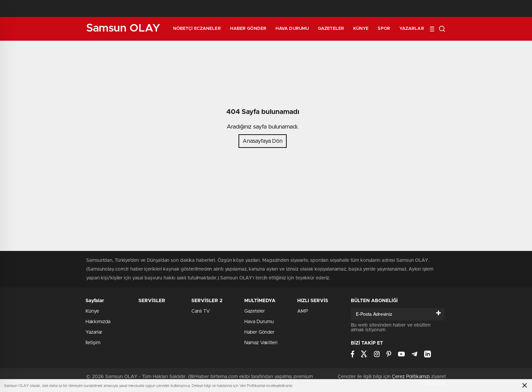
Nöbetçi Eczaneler (197, 29)
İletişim (93, 343)
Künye (361, 29)
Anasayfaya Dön (263, 141)
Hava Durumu (292, 29)
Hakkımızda (98, 322)
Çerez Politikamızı (411, 377)
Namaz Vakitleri (261, 343)
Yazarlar (412, 29)
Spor (384, 29)
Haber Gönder (248, 29)
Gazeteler (331, 29)
